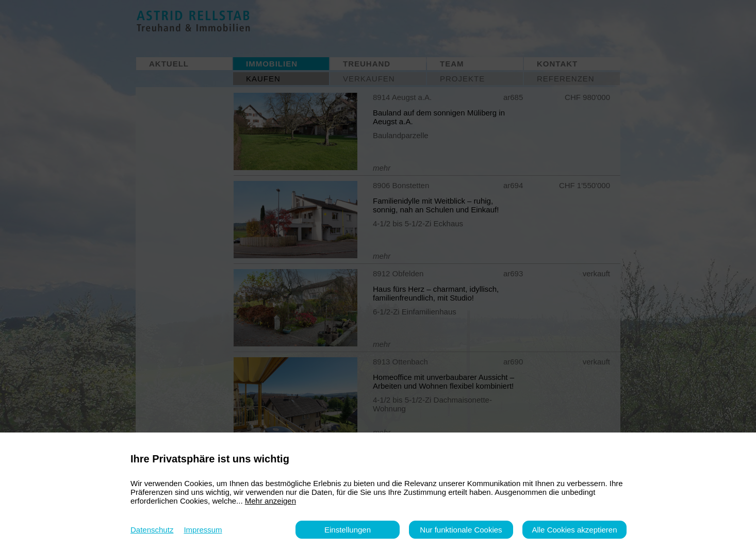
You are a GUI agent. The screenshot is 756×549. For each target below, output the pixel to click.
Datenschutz (152, 530)
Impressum (203, 530)
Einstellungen (348, 530)
